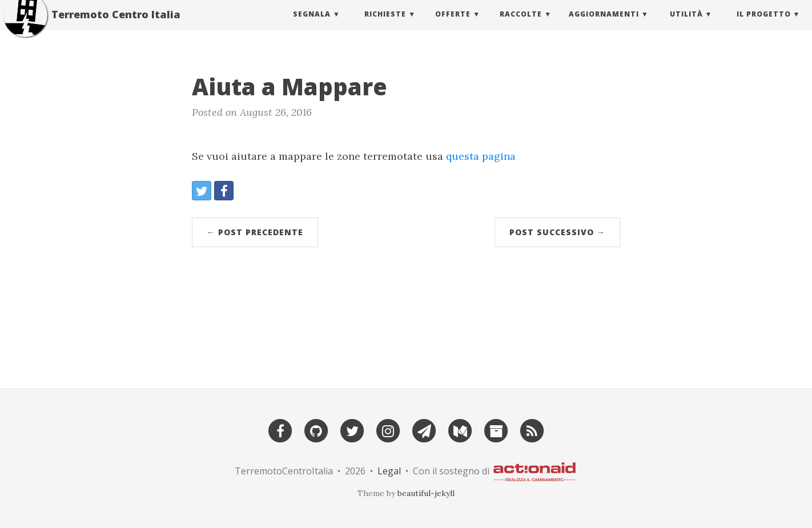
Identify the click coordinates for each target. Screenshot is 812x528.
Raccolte (521, 25)
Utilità (686, 25)
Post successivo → (557, 232)
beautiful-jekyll (426, 493)
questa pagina (481, 156)
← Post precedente (255, 232)
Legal (389, 471)
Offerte (453, 25)
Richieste (385, 25)
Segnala (312, 25)
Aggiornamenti (604, 25)
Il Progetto (764, 25)
